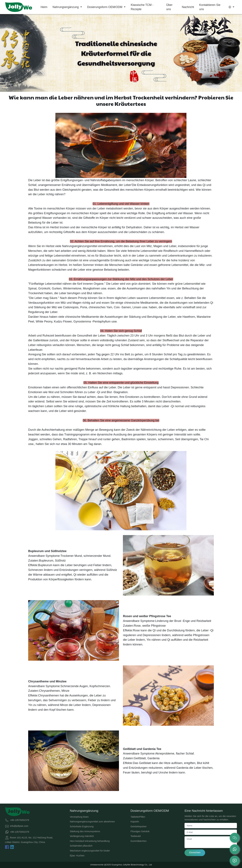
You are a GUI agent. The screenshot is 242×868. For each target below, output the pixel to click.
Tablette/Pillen (138, 817)
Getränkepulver (139, 826)
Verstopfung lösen (79, 817)
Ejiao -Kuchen (77, 856)
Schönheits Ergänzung (82, 826)
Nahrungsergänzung (66, 7)
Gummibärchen (139, 841)
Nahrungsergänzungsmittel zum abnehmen (92, 822)
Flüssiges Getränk (140, 831)
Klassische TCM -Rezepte (142, 7)
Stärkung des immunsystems (85, 831)
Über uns (169, 7)
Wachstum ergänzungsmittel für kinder (90, 851)
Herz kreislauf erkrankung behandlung (90, 841)
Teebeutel (136, 836)
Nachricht (188, 7)
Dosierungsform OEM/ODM (105, 7)
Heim (44, 7)
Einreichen (195, 852)
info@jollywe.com (19, 826)
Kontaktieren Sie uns (210, 7)
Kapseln (135, 822)
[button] (231, 7)
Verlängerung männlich (82, 836)
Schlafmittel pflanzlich (81, 846)
